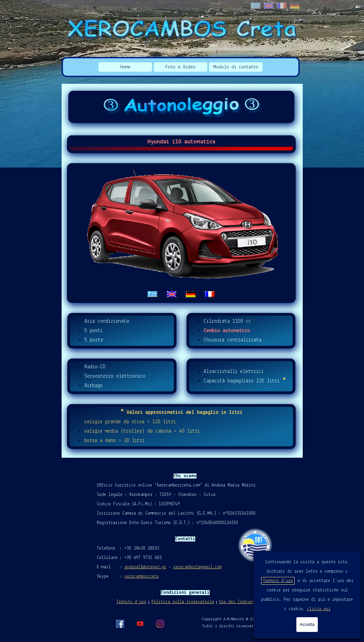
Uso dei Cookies (237, 602)
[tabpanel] (181, 233)
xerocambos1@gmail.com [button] (197, 567)
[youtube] (140, 624)
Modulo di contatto (236, 67)
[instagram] (160, 624)
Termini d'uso (278, 581)
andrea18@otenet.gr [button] (145, 567)
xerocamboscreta (142, 576)
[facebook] (120, 624)
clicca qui (319, 609)
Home (125, 67)
